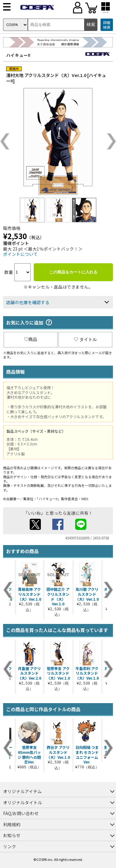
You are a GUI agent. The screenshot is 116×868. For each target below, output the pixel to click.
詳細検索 (107, 25)
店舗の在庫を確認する (28, 302)
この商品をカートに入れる (73, 272)
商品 (31, 339)
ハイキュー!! (18, 55)
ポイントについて (20, 254)
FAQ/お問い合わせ (21, 813)
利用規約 (12, 824)
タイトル (85, 339)
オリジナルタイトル (23, 802)
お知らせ (12, 835)
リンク (10, 846)
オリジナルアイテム (22, 791)
